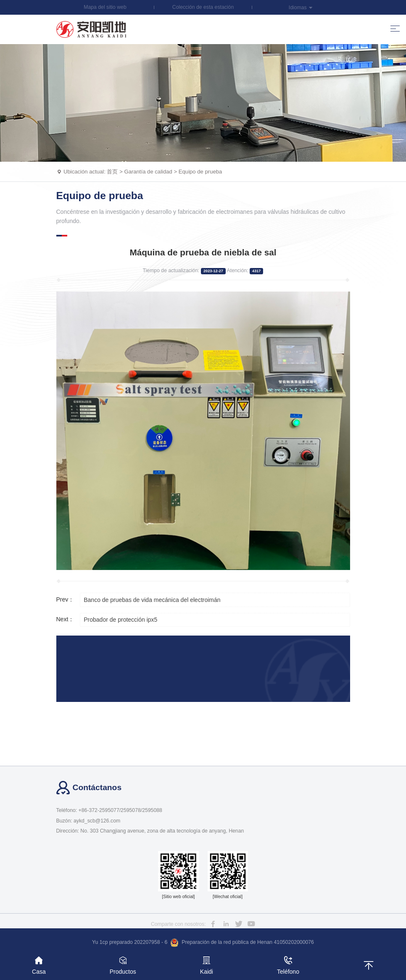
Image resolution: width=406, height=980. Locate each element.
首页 (112, 172)
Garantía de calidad (148, 172)
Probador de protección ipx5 (120, 620)
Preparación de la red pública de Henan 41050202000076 (242, 943)
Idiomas (301, 8)
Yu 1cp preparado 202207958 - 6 (130, 942)
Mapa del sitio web (105, 7)
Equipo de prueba (200, 172)
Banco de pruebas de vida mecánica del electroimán (152, 600)
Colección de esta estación (203, 7)
